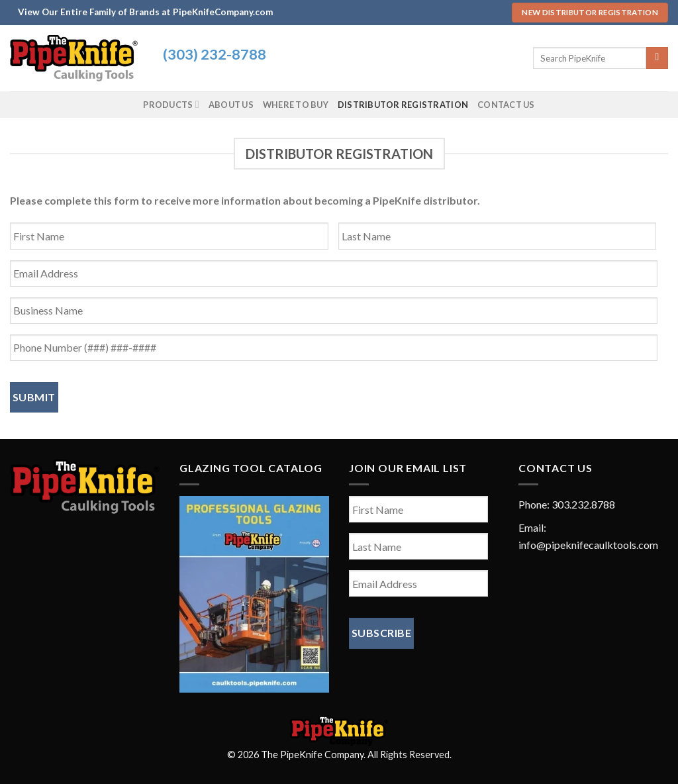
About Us (231, 105)
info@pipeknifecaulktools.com (588, 545)
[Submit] (657, 58)
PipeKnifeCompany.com (223, 12)
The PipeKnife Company (312, 755)
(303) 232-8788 (215, 54)
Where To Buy (296, 105)
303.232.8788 (583, 504)
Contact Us (506, 105)
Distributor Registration (403, 105)
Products (171, 104)
